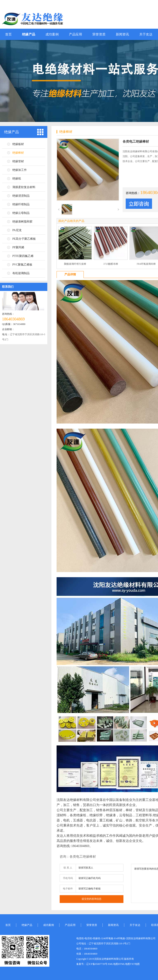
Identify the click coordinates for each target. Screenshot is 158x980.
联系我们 (8, 287)
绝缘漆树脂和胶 (22, 222)
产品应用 (76, 34)
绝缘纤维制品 (21, 204)
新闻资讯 (122, 34)
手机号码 (68, 878)
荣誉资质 (99, 34)
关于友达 (146, 34)
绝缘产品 (29, 34)
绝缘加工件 (20, 170)
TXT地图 (135, 964)
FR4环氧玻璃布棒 (146, 264)
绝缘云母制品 (21, 213)
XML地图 (113, 964)
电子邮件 (68, 889)
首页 (8, 34)
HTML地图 (124, 964)
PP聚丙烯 (18, 247)
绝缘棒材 (18, 153)
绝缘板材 (18, 144)
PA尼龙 (17, 230)
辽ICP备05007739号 (97, 964)
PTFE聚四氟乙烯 (23, 256)
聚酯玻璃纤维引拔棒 (75, 264)
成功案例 (52, 34)
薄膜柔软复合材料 (24, 187)
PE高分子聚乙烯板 (24, 239)
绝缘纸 (17, 179)
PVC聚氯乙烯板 (22, 265)
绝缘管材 (18, 161)
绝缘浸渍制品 (21, 196)
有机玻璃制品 (21, 273)
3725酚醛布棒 (111, 264)
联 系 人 (68, 868)
